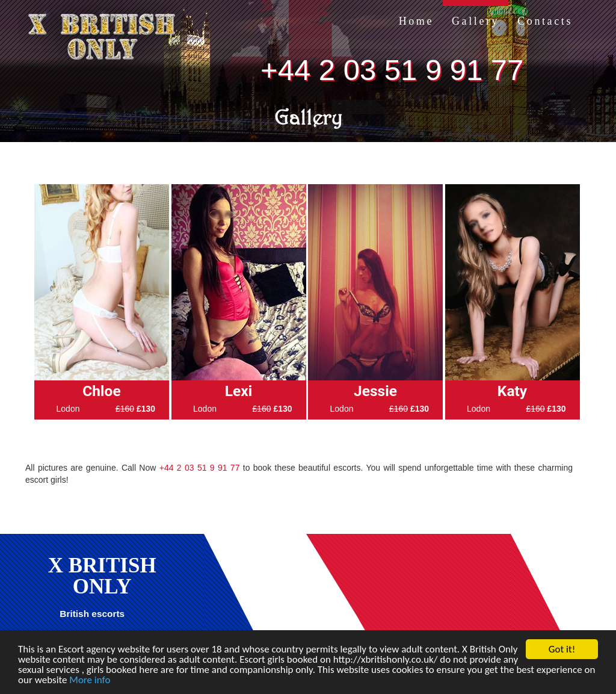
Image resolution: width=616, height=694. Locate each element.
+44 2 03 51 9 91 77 (392, 70)
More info (90, 680)
